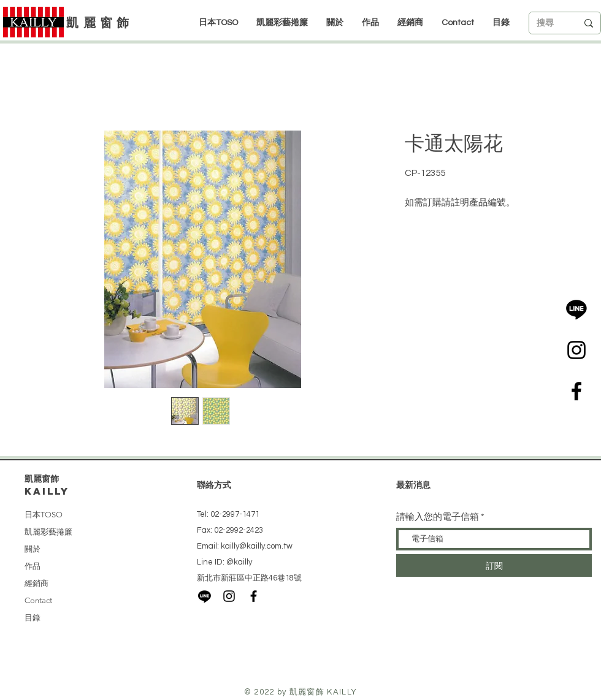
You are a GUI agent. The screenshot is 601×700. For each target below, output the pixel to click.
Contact (38, 600)
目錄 (33, 618)
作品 (33, 566)
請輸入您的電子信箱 (438, 517)
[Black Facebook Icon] (576, 391)
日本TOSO (44, 515)
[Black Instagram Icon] (576, 350)
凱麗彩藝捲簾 (48, 532)
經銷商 (36, 583)
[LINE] (576, 309)
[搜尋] (548, 23)
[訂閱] (494, 565)
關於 (33, 549)
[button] (410, 23)
